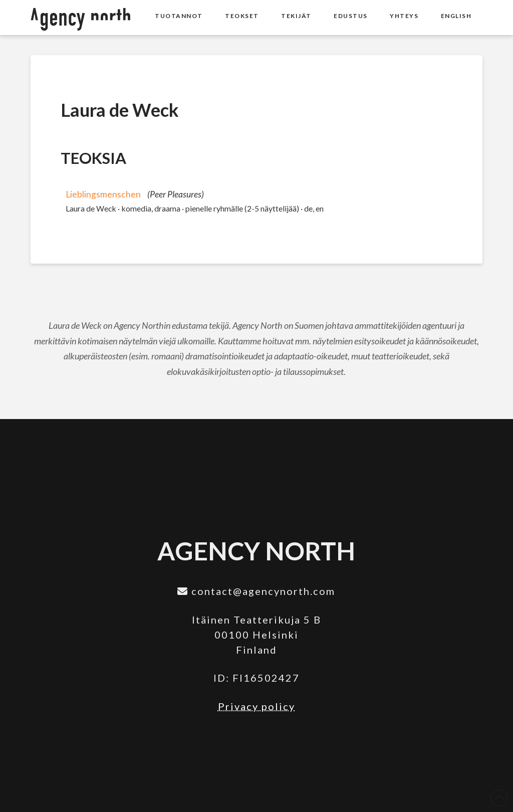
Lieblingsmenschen (103, 194)
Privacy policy (256, 706)
